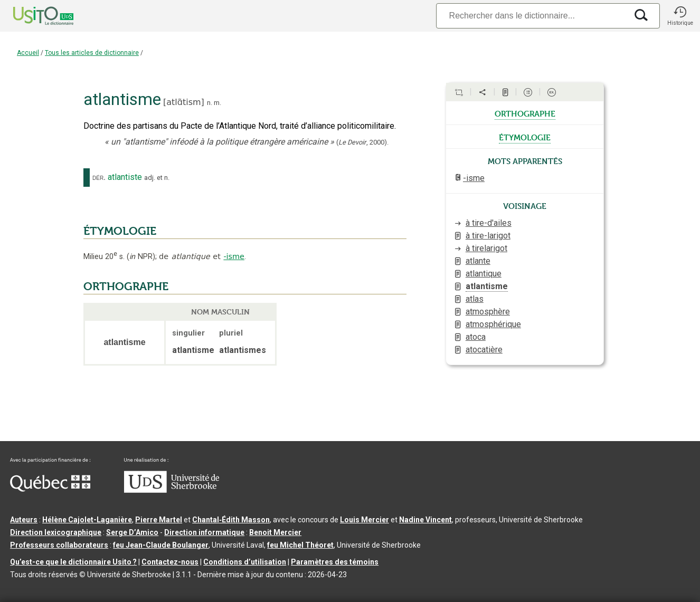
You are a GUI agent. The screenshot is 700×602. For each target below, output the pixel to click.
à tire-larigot (488, 236)
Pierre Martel (159, 520)
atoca (476, 337)
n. (210, 103)
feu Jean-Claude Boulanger (161, 545)
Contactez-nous (170, 562)
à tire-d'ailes (489, 223)
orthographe (525, 113)
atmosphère (488, 312)
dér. (99, 177)
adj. (150, 178)
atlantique (484, 274)
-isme (234, 256)
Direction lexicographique (56, 532)
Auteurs (24, 520)
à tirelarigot (486, 248)
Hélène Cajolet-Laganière (87, 520)
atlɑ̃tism (183, 102)
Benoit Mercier (275, 532)
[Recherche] (532, 16)
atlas (475, 299)
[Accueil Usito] (32, 16)
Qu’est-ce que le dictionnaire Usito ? (73, 562)
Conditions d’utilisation (245, 562)
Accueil (28, 53)
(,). (362, 142)
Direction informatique (204, 532)
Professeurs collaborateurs (59, 545)
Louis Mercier (365, 520)
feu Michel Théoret (300, 545)
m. (217, 103)
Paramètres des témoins (335, 562)
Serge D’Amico (132, 532)
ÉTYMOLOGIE (120, 231)
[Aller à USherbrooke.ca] (172, 490)
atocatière (484, 350)
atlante (478, 261)
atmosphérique (493, 324)
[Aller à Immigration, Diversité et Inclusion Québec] (50, 489)
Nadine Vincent (425, 520)
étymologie (525, 137)
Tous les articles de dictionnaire (92, 53)
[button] (680, 16)
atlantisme (487, 286)
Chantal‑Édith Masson (231, 520)
